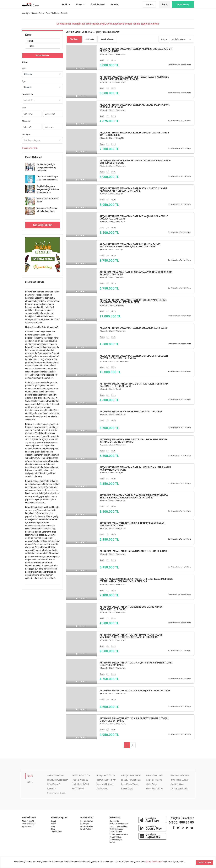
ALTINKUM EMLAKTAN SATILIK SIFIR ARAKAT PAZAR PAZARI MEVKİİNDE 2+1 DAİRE (132, 524)
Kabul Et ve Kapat (204, 863)
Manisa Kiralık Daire (180, 789)
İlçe (24, 81)
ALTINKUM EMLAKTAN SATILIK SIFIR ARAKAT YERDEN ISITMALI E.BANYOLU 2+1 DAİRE (134, 720)
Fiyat (24, 108)
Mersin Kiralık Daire (56, 793)
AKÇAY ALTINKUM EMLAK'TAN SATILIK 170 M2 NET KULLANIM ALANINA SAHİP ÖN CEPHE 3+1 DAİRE (133, 190)
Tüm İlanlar (74, 39)
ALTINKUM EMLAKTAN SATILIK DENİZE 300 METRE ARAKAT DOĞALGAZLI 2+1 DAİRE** (132, 608)
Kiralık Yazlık (127, 789)
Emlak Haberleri (87, 826)
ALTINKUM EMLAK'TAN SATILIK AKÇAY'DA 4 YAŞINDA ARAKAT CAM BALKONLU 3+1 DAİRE (136, 273)
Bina (53, 829)
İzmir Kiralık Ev (54, 784)
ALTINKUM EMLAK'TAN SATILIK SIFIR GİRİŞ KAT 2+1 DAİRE (131, 412)
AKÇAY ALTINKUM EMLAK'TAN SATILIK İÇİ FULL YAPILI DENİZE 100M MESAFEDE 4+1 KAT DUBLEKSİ (133, 301)
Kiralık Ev (51, 789)
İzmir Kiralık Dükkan (180, 780)
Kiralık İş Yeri (78, 789)
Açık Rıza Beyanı (116, 840)
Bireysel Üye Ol (28, 821)
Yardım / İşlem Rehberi (118, 826)
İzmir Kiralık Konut (105, 784)
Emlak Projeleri (86, 829)
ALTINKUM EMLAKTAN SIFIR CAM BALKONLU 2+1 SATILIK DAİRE (134, 551)
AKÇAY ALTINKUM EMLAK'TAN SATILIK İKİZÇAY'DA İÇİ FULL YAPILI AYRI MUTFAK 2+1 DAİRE (135, 469)
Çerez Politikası (115, 837)
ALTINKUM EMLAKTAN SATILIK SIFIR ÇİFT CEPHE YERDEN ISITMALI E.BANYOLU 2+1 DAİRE (136, 664)
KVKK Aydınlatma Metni (119, 834)
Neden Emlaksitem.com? (119, 824)
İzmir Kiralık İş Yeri (80, 784)
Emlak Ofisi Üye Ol (29, 824)
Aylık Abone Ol (28, 826)
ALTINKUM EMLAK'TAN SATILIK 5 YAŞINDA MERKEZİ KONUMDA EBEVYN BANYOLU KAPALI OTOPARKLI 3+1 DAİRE (134, 497)
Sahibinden (90, 39)
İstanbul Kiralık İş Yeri (106, 780)
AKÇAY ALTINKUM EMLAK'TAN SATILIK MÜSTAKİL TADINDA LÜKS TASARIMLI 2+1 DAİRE (135, 106)
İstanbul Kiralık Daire (180, 776)
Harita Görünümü (43, 55)
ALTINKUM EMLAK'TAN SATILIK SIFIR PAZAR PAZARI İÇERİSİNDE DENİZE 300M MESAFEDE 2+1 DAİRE (134, 78)
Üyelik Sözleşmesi (117, 829)
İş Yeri (54, 824)
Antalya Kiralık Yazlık (131, 776)
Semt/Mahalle (28, 94)
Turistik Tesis (56, 832)
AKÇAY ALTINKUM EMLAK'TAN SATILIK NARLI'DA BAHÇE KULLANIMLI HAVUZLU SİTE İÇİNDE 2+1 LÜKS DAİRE (130, 245)
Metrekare (26, 121)
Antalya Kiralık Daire (106, 776)
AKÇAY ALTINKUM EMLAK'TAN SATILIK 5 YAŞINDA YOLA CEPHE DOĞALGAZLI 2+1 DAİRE (134, 218)
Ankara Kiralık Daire (81, 776)
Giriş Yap (149, 5)
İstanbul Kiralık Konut (131, 780)
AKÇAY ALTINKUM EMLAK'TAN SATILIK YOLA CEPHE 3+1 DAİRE (134, 328)
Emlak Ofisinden (108, 39)
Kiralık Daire (151, 784)
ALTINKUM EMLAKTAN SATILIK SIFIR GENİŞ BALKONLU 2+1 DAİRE (135, 691)
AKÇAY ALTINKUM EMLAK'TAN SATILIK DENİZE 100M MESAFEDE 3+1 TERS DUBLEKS (134, 134)
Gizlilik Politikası (116, 832)
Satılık (30, 41)
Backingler (85, 824)
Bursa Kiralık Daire (154, 776)
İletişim (112, 842)
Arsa (53, 826)
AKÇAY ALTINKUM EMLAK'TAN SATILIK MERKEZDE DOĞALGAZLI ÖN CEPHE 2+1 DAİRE (136, 50)
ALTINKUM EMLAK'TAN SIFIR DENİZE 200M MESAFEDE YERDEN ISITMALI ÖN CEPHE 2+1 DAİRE (134, 441)
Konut (28, 35)
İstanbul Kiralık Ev (80, 780)
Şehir (24, 69)
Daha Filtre (30, 148)
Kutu (163, 39)
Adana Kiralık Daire (56, 776)
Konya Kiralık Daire (154, 789)
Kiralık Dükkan (177, 784)
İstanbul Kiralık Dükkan (58, 780)
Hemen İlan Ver (183, 4)
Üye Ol (165, 4)
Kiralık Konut (102, 789)
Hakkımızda (114, 821)
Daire (32, 46)
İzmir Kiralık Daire (154, 780)
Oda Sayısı (26, 134)
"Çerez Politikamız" (154, 862)
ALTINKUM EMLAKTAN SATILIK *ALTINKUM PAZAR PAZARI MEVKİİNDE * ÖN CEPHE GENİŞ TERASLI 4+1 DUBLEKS (131, 636)
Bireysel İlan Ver (87, 821)
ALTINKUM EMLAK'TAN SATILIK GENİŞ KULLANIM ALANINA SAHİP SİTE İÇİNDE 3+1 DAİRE (135, 162)
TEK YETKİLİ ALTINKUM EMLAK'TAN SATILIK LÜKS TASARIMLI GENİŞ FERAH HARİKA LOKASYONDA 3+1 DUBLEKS (136, 580)
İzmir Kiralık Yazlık (129, 784)
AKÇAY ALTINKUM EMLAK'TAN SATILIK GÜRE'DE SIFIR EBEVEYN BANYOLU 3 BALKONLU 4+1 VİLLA (134, 357)
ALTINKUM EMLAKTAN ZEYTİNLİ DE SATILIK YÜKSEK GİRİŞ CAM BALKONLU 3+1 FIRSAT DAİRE (134, 385)
